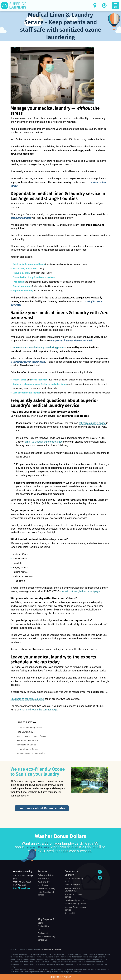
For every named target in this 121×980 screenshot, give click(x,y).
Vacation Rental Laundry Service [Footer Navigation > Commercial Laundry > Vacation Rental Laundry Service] (75, 908)
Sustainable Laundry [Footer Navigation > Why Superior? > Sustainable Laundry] (46, 936)
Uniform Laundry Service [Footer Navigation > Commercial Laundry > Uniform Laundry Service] (75, 904)
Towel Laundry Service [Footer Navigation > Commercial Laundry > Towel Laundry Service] (74, 900)
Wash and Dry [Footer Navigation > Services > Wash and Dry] (44, 882)
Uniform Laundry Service (27, 749)
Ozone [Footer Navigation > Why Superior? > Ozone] (40, 923)
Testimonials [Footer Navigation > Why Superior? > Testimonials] (43, 933)
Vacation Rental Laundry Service (31, 753)
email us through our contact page (44, 442)
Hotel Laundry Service (26, 732)
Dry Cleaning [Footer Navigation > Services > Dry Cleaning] (43, 885)
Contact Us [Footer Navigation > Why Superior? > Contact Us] (42, 940)
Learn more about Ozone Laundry (42, 808)
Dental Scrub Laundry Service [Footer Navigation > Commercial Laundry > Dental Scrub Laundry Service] (74, 880)
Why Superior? (46, 919)
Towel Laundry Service (26, 745)
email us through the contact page (81, 591)
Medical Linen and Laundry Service (31, 736)
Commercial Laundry (72, 873)
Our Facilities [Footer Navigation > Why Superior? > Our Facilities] (43, 926)
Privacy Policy (46, 949)
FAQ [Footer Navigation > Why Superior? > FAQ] (39, 930)
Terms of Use (56, 949)
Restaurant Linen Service (27, 740)
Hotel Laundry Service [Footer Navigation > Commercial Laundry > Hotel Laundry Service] (74, 885)
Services (42, 871)
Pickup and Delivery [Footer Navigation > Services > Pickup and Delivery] (46, 875)
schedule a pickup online (92, 423)
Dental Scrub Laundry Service (29, 728)
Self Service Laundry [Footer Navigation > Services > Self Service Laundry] (46, 889)
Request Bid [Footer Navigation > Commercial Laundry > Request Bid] (70, 913)
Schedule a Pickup (61, 977)
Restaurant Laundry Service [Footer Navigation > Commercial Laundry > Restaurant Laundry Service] (73, 896)
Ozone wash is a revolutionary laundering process (38, 347)
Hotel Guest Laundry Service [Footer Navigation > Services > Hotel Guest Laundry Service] (46, 893)
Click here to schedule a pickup (27, 699)
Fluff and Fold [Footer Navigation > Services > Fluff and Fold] (44, 878)
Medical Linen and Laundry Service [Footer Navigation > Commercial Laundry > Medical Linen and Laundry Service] (72, 889)
